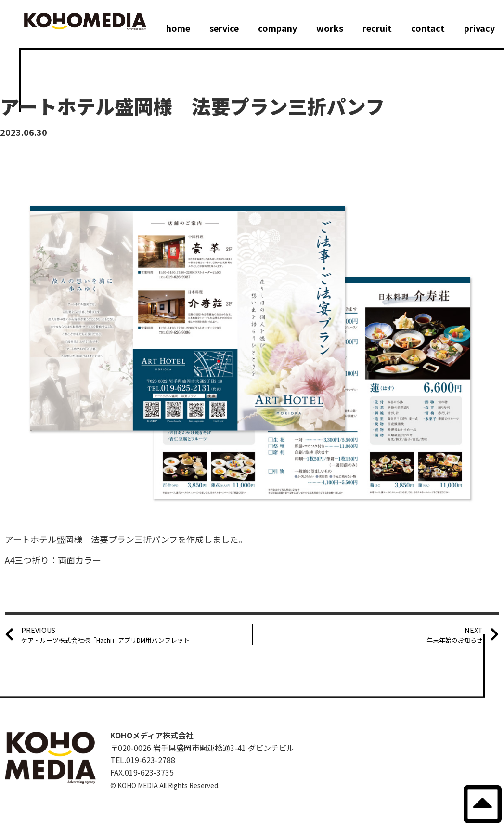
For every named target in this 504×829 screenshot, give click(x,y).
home (178, 28)
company (278, 28)
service (224, 28)
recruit (377, 28)
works (330, 28)
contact (428, 28)
